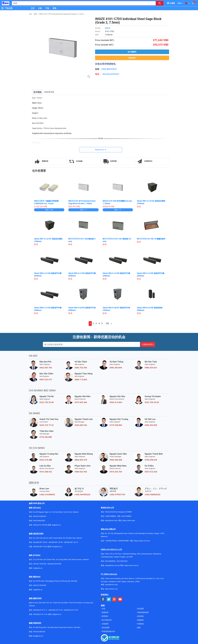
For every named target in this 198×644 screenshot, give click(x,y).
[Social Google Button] (114, 599)
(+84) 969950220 (82, 495)
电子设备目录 (107, 620)
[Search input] (82, 3)
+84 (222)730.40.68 (54, 564)
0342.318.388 (46, 460)
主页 (33, 8)
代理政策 (140, 624)
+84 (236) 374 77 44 (40, 614)
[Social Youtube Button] (120, 599)
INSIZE (108, 28)
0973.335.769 (116, 472)
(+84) (104, 69)
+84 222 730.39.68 (40, 564)
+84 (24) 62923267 (40, 516)
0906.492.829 (151, 425)
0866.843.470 (81, 460)
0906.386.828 (116, 460)
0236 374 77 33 (47, 425)
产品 (47, 8)
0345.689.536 (81, 425)
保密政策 (105, 612)
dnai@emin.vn (38, 636)
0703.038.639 (151, 460)
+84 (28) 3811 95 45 (40, 547)
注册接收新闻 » (148, 344)
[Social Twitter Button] (109, 599)
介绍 (40, 8)
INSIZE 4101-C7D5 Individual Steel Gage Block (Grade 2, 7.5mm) (61, 14)
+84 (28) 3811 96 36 (40, 542)
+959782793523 (111, 541)
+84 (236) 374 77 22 (55, 610)
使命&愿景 (105, 628)
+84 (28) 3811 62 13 (71, 542)
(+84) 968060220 (152, 495)
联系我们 (105, 616)
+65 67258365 (126, 516)
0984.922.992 (81, 472)
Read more (100, 150)
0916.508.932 (46, 472)
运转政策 (140, 616)
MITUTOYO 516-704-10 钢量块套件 (151, 239)
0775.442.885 (46, 437)
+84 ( (104, 74)
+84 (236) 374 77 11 (40, 610)
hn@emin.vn (56, 525)
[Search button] (160, 3)
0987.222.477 (46, 380)
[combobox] (82, 3)
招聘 (139, 628)
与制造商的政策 (143, 612)
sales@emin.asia (111, 520)
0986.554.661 (151, 368)
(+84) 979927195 (117, 495)
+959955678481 (123, 541)
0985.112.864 (81, 380)
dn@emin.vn (57, 614)
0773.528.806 (116, 425)
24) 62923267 (113, 74)
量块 (36, 14)
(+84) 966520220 (39, 521)
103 (107, 323)
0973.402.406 (81, 402)
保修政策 (140, 620)
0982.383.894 (116, 368)
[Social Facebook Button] (103, 599)
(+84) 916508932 (47, 495)
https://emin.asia (129, 520)
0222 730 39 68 (47, 402)
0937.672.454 (151, 472)
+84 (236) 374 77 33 (71, 610)
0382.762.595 (81, 368)
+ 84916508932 (110, 516)
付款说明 (140, 609)
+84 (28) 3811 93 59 (55, 542)
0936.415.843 (116, 402)
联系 (55, 8)
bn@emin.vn (38, 568)
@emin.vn (39, 590)
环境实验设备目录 (108, 631)
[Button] (2, 8)
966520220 (111, 69)
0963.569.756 (46, 368)
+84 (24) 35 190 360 (40, 525)
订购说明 (105, 624)
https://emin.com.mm (142, 541)
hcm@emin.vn (57, 547)
